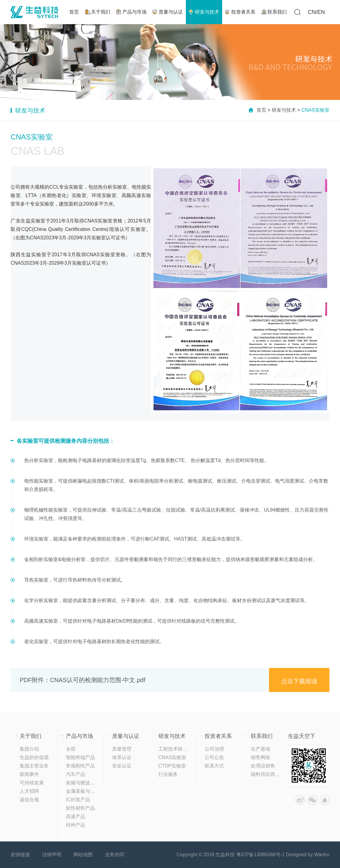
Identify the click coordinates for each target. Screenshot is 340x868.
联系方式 (214, 766)
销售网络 (261, 757)
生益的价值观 (34, 757)
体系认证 (122, 757)
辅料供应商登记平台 (273, 774)
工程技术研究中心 (178, 749)
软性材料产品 (80, 808)
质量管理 (122, 749)
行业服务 (168, 774)
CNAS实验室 (172, 757)
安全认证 (122, 766)
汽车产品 (76, 774)
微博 (300, 800)
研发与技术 (284, 110)
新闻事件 (29, 774)
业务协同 (115, 855)
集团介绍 (29, 749)
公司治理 (214, 749)
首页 (261, 110)
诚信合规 (29, 800)
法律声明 (52, 855)
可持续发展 (32, 783)
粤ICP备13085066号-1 (261, 855)
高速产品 (76, 817)
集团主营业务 (34, 766)
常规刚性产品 (80, 766)
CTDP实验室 (172, 766)
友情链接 (20, 855)
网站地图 (83, 855)
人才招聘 (29, 791)
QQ (325, 800)
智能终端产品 (80, 757)
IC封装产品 (78, 800)
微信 (312, 800)
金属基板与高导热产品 (90, 791)
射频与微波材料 (83, 783)
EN (321, 12)
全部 (71, 749)
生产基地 (261, 749)
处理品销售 (263, 766)
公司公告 (214, 757)
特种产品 (76, 825)
